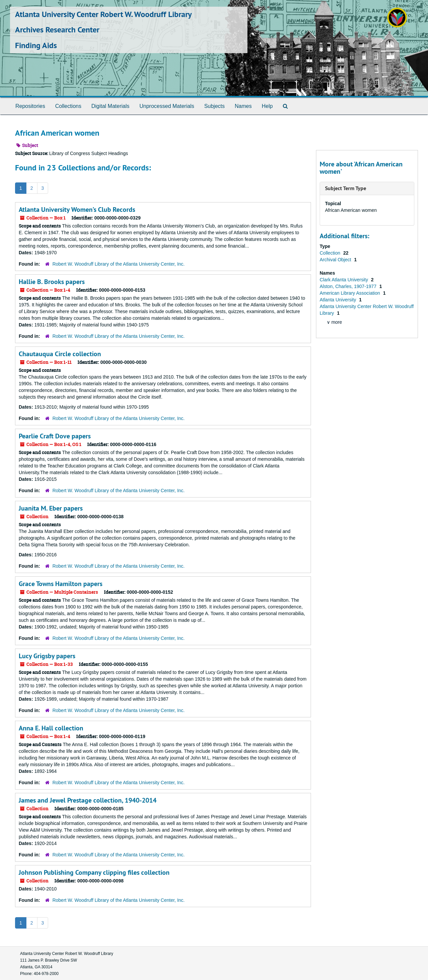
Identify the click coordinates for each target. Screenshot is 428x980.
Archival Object (336, 260)
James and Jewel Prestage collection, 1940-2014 (88, 800)
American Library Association (350, 293)
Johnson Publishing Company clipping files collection (94, 872)
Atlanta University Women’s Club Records (77, 209)
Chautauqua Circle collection (60, 354)
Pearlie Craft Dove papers (55, 436)
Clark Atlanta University (345, 280)
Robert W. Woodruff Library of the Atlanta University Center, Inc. (119, 264)
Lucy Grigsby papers (47, 656)
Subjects (215, 106)
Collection (331, 253)
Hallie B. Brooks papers (52, 282)
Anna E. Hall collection (51, 728)
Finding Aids (36, 45)
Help (267, 106)
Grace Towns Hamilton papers (61, 584)
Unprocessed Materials (167, 106)
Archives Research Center (57, 30)
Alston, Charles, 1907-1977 (349, 286)
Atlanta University (339, 300)
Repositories (30, 106)
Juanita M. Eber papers (51, 508)
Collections (68, 106)
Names (243, 106)
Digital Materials (110, 106)
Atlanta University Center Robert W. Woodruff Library (103, 14)
